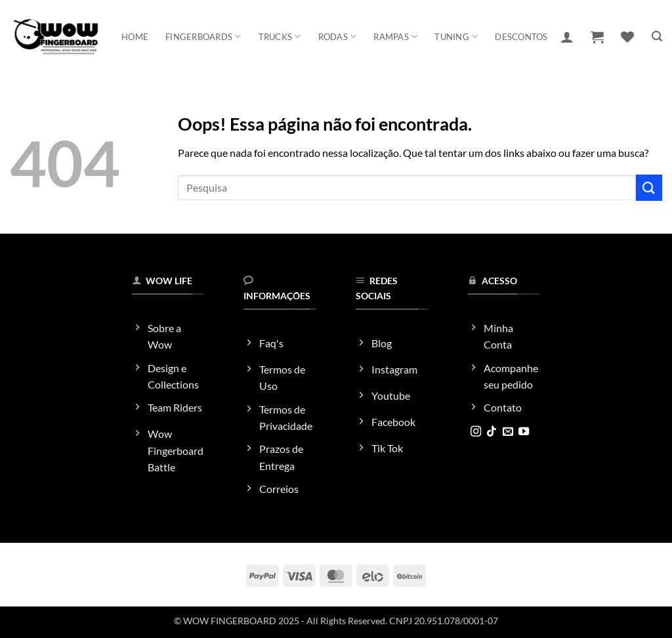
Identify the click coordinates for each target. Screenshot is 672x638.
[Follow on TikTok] (492, 432)
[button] (567, 37)
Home (135, 37)
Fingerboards (203, 36)
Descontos (521, 37)
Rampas (395, 36)
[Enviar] (649, 187)
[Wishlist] (627, 37)
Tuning (456, 36)
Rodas (338, 36)
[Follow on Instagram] (476, 432)
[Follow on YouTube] (524, 432)
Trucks (280, 36)
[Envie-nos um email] (508, 432)
